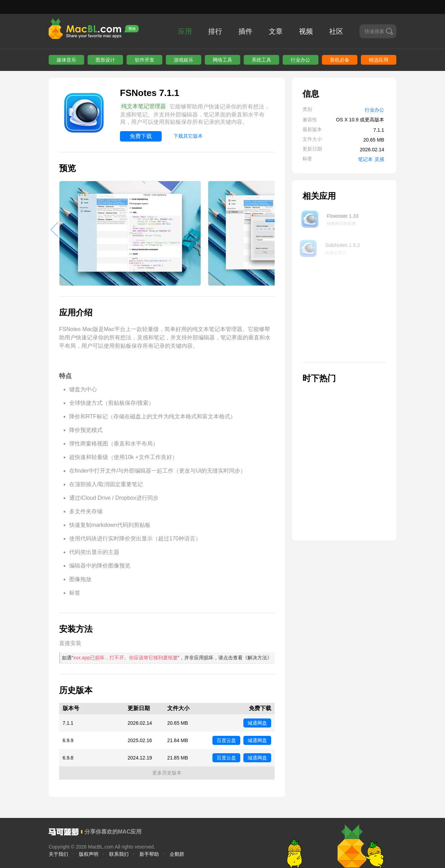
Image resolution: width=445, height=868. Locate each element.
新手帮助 (149, 854)
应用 (185, 31)
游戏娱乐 (184, 60)
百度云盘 (226, 740)
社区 (336, 31)
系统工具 (261, 60)
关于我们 (58, 854)
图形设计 (105, 60)
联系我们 (119, 854)
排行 (215, 31)
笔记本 (365, 159)
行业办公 (300, 60)
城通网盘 (257, 723)
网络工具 (222, 60)
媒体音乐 (66, 60)
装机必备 (340, 60)
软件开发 (145, 60)
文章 (276, 31)
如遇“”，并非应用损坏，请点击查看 (167, 658)
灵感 (379, 159)
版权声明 (89, 854)
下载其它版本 (188, 136)
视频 (306, 31)
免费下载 (141, 136)
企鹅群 (177, 854)
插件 (245, 31)
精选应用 (379, 60)
